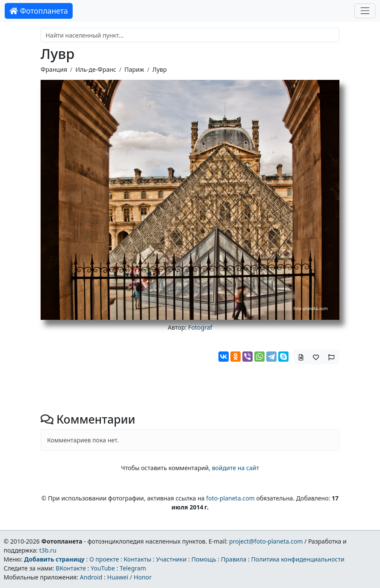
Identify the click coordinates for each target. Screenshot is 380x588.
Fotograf (200, 327)
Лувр (160, 69)
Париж (134, 69)
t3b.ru (48, 550)
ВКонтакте (71, 568)
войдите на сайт (236, 468)
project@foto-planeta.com (266, 541)
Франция (54, 69)
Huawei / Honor (129, 577)
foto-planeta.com (230, 498)
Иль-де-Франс (96, 69)
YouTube (103, 568)
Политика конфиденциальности (298, 559)
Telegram (133, 568)
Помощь (204, 559)
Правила (234, 559)
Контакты (137, 559)
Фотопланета (39, 11)
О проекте (104, 559)
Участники (171, 559)
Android (91, 577)
